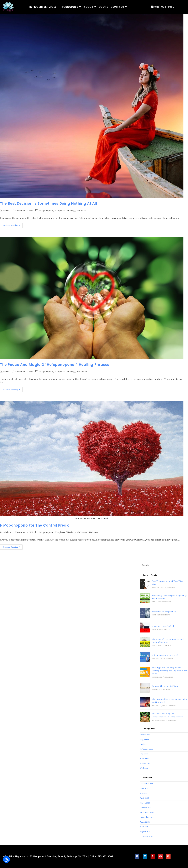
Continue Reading (13, 225)
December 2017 (147, 817)
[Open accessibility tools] (6, 859)
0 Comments (170, 587)
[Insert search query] (164, 565)
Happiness (60, 211)
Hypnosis (144, 754)
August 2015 (145, 822)
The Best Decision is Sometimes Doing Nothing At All (49, 203)
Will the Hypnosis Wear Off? (165, 655)
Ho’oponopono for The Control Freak (34, 525)
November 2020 (147, 812)
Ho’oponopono (46, 211)
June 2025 (144, 789)
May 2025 (144, 793)
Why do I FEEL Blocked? (163, 626)
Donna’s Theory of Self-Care (165, 686)
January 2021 (146, 808)
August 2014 (145, 832)
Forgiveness (145, 735)
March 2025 (145, 803)
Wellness (81, 211)
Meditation (82, 372)
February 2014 (146, 836)
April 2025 (144, 798)
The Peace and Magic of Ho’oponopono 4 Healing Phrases (55, 365)
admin (6, 211)
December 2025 (147, 784)
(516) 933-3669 (163, 7)
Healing (71, 211)
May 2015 (144, 827)
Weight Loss (145, 763)
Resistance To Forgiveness (164, 612)
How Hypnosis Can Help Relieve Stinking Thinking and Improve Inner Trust (169, 671)
